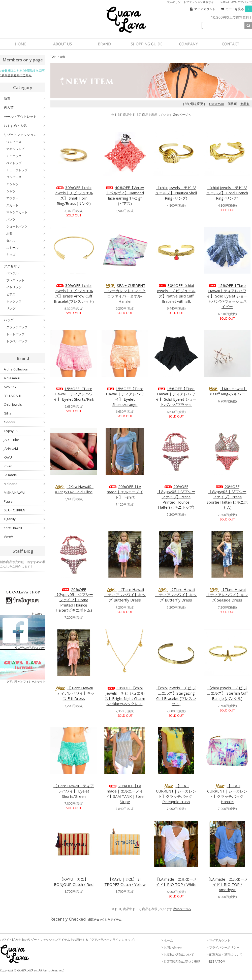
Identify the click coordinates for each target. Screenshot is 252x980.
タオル (26, 241)
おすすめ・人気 (25, 126)
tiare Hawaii (25, 528)
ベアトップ (26, 163)
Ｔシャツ (26, 184)
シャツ (26, 191)
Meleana (25, 484)
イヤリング (26, 287)
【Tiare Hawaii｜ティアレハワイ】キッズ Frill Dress (74, 693)
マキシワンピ (26, 149)
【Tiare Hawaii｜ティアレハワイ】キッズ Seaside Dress (227, 595)
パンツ (26, 219)
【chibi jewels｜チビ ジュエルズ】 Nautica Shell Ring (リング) (176, 193)
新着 (63, 57)
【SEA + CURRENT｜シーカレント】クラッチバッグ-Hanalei (227, 794)
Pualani (25, 501)
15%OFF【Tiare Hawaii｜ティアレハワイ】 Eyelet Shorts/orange (125, 397)
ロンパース (26, 177)
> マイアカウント (218, 940)
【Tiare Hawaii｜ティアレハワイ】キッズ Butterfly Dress (125, 595)
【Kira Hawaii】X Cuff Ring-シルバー (227, 391)
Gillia (25, 413)
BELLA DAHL (25, 396)
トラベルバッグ (26, 341)
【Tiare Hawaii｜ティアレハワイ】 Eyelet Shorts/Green (74, 791)
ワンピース (26, 142)
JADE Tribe (25, 440)
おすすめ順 (216, 104)
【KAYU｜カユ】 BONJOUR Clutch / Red (74, 882)
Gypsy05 (25, 431)
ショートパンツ (26, 227)
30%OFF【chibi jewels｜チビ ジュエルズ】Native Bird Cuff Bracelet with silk (176, 293)
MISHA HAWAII (25, 493)
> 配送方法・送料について (225, 954)
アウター (26, 198)
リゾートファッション (25, 135)
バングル (26, 273)
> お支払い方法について (178, 954)
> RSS (210, 962)
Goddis (25, 422)
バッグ (25, 320)
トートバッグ (26, 334)
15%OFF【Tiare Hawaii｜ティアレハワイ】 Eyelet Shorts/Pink (74, 394)
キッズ (26, 255)
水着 (26, 234)
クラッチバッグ (26, 327)
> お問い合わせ (172, 947)
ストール (26, 248)
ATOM (221, 962)
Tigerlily (25, 519)
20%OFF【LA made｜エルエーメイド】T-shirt (125, 492)
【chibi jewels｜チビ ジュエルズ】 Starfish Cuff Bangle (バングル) (227, 693)
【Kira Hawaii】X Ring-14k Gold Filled (74, 489)
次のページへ (182, 115)
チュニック (26, 156)
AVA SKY (25, 387)
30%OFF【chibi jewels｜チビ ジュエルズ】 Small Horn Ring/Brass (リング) (74, 195)
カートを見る (239, 9)
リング (26, 309)
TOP (53, 57)
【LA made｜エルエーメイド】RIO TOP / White (176, 882)
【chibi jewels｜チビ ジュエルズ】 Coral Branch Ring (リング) (227, 193)
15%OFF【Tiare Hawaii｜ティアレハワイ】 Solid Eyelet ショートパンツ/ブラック (176, 397)
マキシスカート (26, 212)
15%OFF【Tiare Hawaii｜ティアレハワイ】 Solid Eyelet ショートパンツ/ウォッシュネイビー (227, 296)
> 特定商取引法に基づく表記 (181, 962)
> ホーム (167, 940)
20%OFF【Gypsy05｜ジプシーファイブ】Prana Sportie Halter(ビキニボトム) (227, 497)
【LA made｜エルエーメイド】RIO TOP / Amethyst (227, 884)
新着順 (245, 104)
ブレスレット (26, 280)
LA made (25, 475)
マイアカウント (205, 9)
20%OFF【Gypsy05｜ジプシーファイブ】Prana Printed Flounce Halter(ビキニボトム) (74, 600)
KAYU (25, 457)
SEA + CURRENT (25, 510)
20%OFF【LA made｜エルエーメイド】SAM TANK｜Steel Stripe (125, 794)
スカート (26, 205)
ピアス (26, 294)
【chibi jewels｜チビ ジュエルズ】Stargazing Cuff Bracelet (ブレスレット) (176, 696)
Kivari (25, 466)
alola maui (25, 378)
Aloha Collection (25, 369)
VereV (25, 537)
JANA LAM (25, 448)
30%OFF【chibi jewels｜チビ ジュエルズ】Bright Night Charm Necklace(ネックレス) (125, 696)
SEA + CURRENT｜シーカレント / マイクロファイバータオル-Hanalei (125, 293)
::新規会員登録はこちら (16, 75)
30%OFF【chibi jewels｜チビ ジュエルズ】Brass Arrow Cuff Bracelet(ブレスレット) (74, 293)
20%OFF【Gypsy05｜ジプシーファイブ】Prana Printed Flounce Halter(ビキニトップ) (176, 497)
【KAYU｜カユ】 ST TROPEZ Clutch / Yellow (125, 882)
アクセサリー (25, 266)
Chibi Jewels (25, 404)
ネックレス (26, 301)
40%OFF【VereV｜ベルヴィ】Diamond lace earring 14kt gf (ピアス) (125, 195)
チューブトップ (26, 170)
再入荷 (25, 108)
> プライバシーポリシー (223, 947)
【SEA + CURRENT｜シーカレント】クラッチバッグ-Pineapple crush (176, 794)
